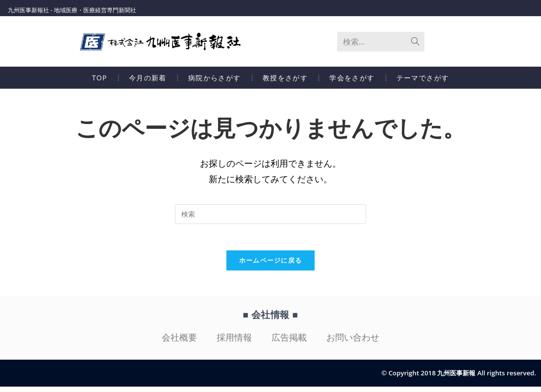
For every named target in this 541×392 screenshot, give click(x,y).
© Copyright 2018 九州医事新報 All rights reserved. (454, 379)
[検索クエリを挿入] (270, 217)
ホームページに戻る (271, 266)
